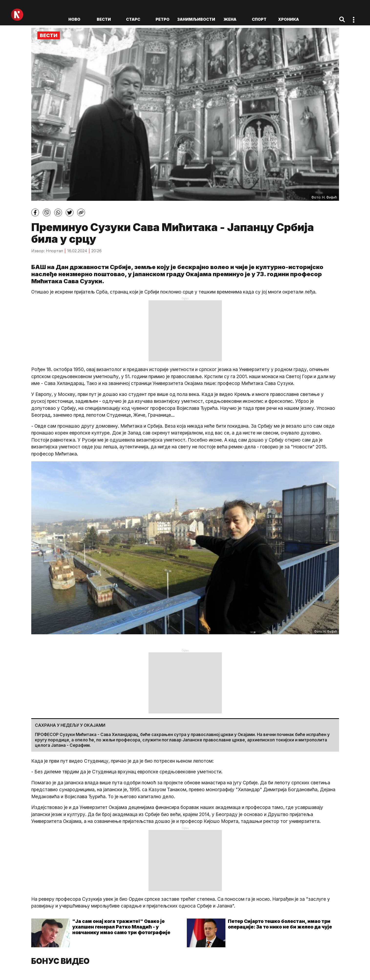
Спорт (259, 19)
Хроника (289, 19)
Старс (133, 19)
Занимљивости (196, 19)
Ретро (163, 19)
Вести (104, 19)
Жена (230, 19)
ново (74, 19)
